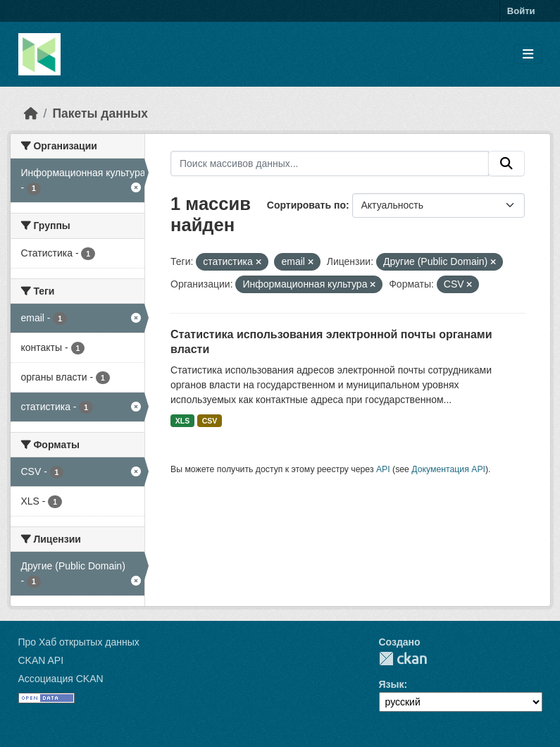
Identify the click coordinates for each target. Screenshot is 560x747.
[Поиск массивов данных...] (330, 163)
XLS (182, 421)
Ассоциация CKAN (61, 679)
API (383, 469)
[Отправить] (506, 163)
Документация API (448, 469)
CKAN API (41, 660)
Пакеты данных (100, 113)
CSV (210, 421)
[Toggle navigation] (528, 55)
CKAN (403, 659)
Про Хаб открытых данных (79, 642)
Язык (392, 684)
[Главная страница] (31, 113)
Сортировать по (306, 205)
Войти (521, 11)
